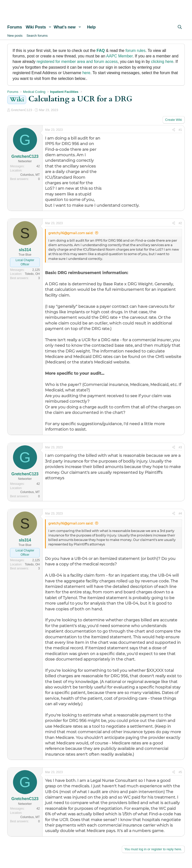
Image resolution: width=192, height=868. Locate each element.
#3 (180, 447)
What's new (65, 27)
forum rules (135, 51)
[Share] (174, 130)
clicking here (162, 62)
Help (91, 27)
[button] (50, 27)
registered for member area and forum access (77, 62)
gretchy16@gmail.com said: (71, 233)
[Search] (180, 27)
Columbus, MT (30, 175)
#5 (180, 772)
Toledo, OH (32, 274)
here (86, 73)
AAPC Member (119, 56)
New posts (15, 36)
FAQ (101, 51)
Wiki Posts (36, 27)
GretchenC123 (22, 110)
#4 (180, 514)
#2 (180, 223)
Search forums (37, 36)
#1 (180, 130)
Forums (15, 27)
